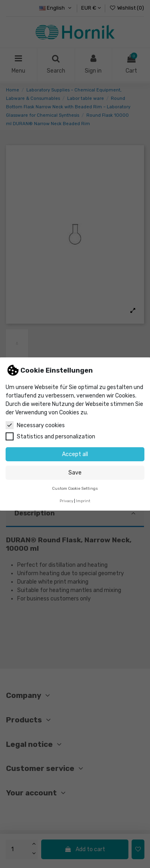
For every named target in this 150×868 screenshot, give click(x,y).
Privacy (66, 501)
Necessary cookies (35, 425)
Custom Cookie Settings (75, 488)
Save (75, 473)
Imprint (83, 501)
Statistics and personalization (50, 436)
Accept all (75, 454)
